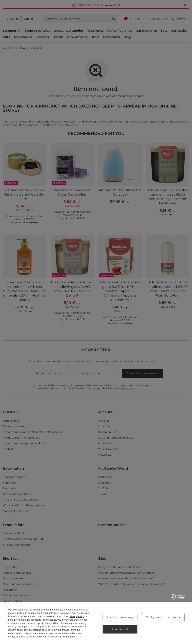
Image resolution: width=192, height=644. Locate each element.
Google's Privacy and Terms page (57, 637)
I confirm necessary (120, 617)
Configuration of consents (163, 617)
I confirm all (120, 629)
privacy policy (76, 616)
